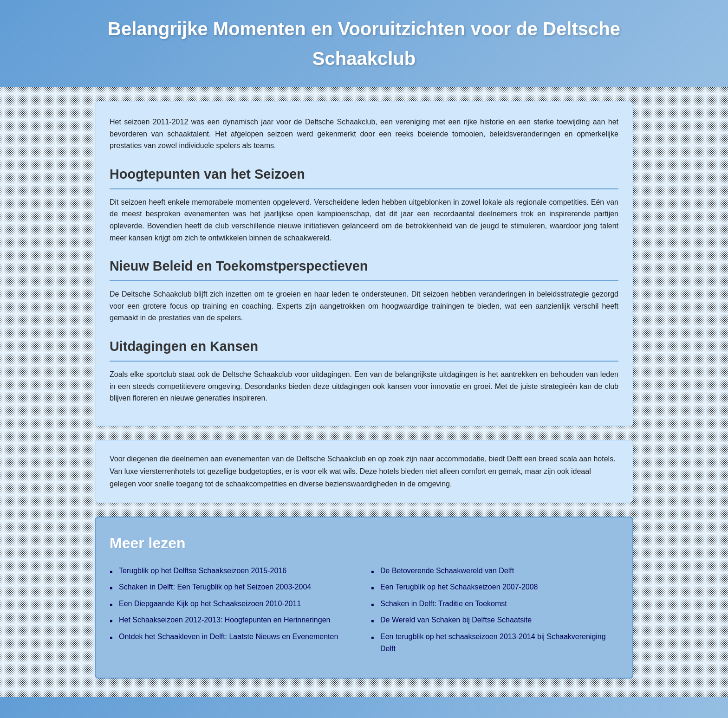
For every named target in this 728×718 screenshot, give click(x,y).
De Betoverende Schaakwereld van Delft (447, 571)
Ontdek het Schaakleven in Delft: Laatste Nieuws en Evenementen (228, 637)
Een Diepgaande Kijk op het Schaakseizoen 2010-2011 (210, 604)
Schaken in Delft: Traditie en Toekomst (444, 604)
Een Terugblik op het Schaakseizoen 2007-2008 (459, 587)
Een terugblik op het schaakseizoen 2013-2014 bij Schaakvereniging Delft (493, 643)
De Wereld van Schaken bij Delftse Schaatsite (456, 620)
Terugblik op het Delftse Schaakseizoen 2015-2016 (203, 571)
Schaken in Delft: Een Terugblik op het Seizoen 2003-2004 (215, 587)
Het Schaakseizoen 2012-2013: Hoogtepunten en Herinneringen (224, 620)
